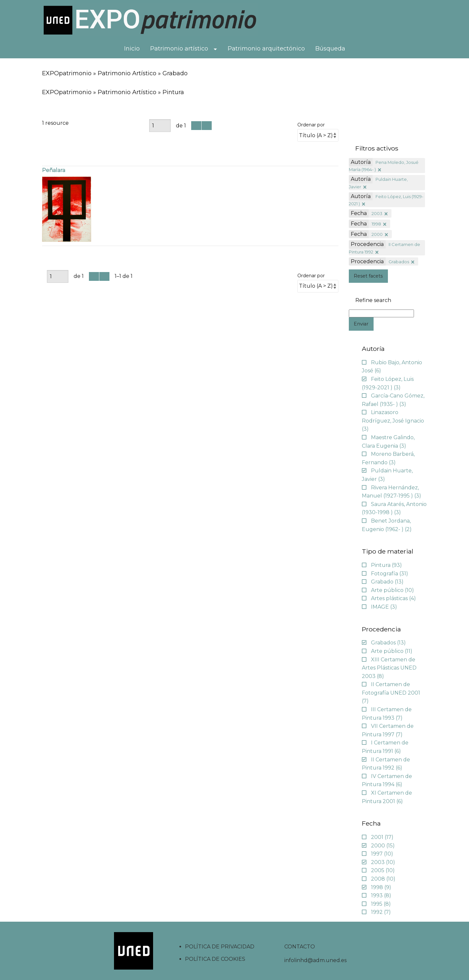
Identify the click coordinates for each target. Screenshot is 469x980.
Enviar (361, 324)
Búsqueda (330, 49)
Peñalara (54, 170)
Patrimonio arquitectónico (266, 49)
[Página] (160, 126)
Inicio (132, 49)
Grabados (399, 262)
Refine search (373, 300)
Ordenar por (311, 125)
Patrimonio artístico (179, 49)
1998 (376, 224)
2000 (377, 234)
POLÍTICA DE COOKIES (215, 959)
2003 (377, 213)
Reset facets (368, 276)
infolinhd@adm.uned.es (315, 960)
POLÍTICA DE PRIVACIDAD (220, 947)
